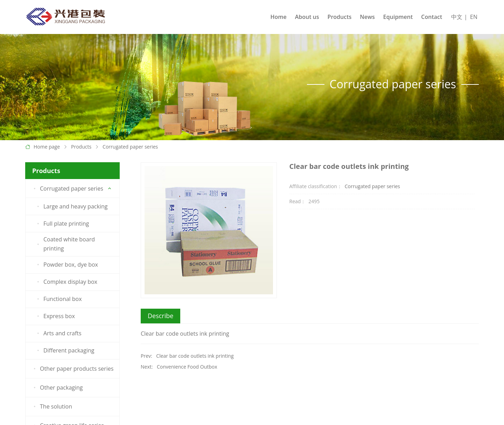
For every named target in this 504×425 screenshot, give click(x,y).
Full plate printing (62, 224)
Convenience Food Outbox (187, 367)
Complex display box (66, 282)
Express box (55, 316)
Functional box (58, 299)
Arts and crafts (58, 334)
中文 (457, 17)
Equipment (398, 17)
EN (474, 17)
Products (340, 17)
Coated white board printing (65, 244)
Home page (47, 147)
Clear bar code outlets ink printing (195, 356)
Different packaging (64, 351)
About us (307, 17)
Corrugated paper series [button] (67, 188)
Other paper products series (72, 369)
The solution (52, 407)
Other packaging (57, 388)
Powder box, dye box (66, 265)
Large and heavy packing (71, 206)
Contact (432, 17)
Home (278, 17)
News (367, 17)
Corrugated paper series (130, 147)
